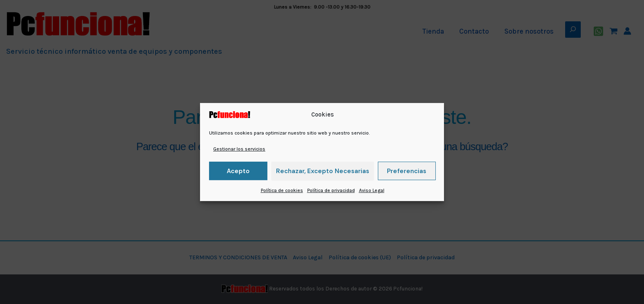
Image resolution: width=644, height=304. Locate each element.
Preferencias (407, 171)
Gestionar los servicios (239, 149)
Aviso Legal (372, 190)
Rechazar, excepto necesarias (323, 171)
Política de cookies (282, 190)
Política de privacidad (331, 190)
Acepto (238, 171)
